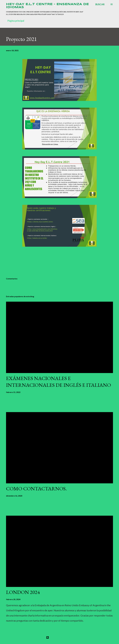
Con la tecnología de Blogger (59, 637)
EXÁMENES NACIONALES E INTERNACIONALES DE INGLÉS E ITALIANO (59, 382)
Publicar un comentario (15, 286)
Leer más (109, 400)
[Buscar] (100, 4)
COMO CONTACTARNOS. (36, 489)
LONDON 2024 (23, 592)
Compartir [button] (105, 270)
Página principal (16, 21)
